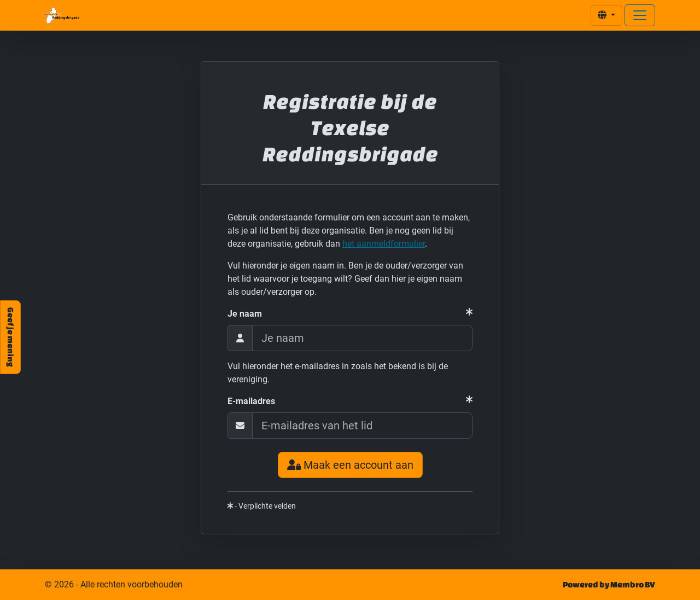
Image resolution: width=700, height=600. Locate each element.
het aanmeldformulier (384, 244)
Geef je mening (11, 337)
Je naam (245, 314)
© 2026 (114, 585)
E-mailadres (251, 401)
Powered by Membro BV (609, 584)
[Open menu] (640, 15)
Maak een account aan (350, 465)
